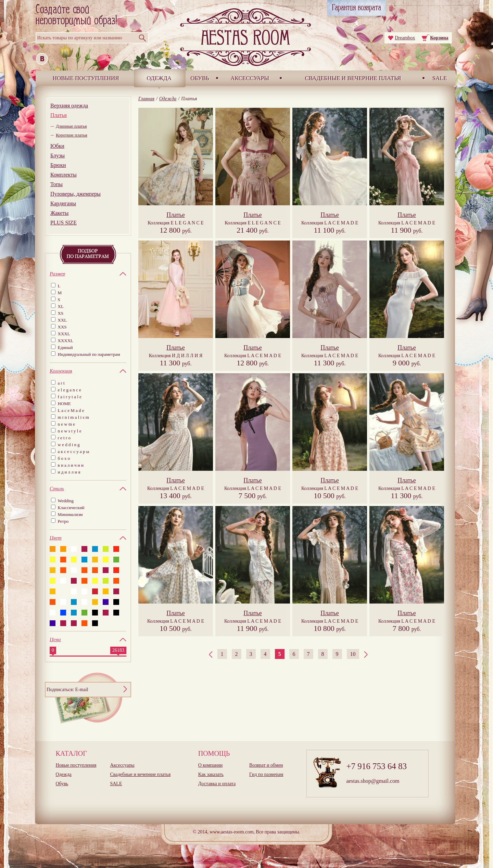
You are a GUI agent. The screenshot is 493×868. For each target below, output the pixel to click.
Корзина (439, 38)
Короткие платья (72, 135)
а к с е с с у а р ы (74, 451)
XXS (62, 327)
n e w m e (67, 424)
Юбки (57, 146)
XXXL (64, 334)
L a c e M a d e (71, 410)
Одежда (159, 78)
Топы (56, 184)
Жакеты (59, 213)
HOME (64, 404)
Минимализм (70, 514)
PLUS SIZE (64, 223)
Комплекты (64, 175)
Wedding (66, 501)
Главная (146, 99)
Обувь (200, 78)
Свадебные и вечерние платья (353, 78)
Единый (65, 347)
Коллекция (176, 223)
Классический (71, 508)
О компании (210, 765)
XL (61, 306)
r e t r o (64, 438)
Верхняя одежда (69, 106)
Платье (176, 215)
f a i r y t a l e (70, 397)
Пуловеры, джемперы (75, 194)
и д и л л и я (69, 472)
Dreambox (405, 38)
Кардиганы (63, 203)
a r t (61, 383)
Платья (59, 115)
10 (353, 654)
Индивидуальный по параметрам (89, 354)
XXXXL (66, 341)
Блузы (58, 156)
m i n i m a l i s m (73, 417)
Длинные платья (71, 126)
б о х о (64, 458)
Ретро (63, 521)
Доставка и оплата (217, 784)
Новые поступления (86, 78)
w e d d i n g (69, 445)
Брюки (58, 165)
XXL (62, 320)
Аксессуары (250, 78)
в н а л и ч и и (71, 465)
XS (61, 313)
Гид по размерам (266, 774)
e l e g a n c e (69, 390)
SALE (440, 78)
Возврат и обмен (266, 765)
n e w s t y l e (70, 431)
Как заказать (211, 774)
